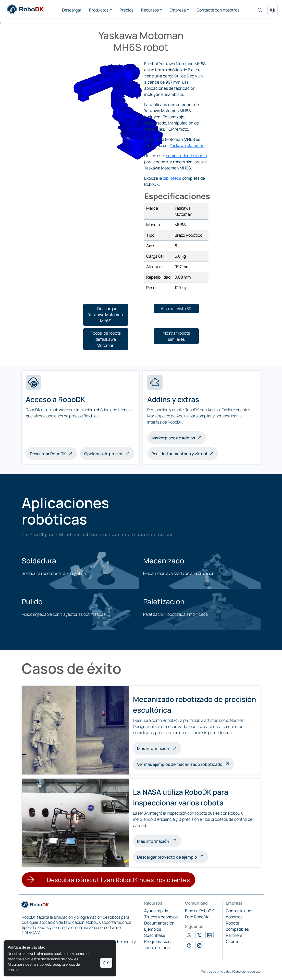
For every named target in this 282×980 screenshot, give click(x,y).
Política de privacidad (216, 971)
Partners (234, 935)
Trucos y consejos (161, 917)
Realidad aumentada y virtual (179, 454)
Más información (159, 748)
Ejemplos (153, 929)
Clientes (234, 941)
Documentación (159, 923)
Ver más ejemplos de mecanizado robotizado (180, 764)
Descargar (72, 10)
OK (106, 963)
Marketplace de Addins (173, 438)
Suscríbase (155, 935)
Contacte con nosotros (218, 10)
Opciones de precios (104, 454)
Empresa (178, 10)
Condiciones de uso (247, 971)
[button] (273, 10)
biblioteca (172, 178)
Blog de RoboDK (200, 911)
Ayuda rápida (156, 911)
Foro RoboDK (197, 917)
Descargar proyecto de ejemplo (167, 857)
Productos (99, 10)
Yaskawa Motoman (187, 145)
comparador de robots (186, 156)
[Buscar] (260, 10)
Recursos (150, 10)
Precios (126, 10)
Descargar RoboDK (48, 454)
